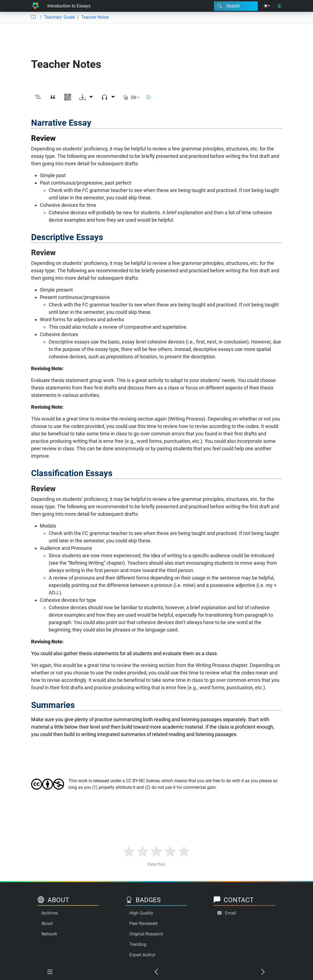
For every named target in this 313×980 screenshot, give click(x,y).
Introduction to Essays (69, 6)
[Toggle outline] (38, 98)
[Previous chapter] (156, 972)
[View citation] (53, 98)
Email (230, 913)
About (47, 923)
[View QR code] (68, 98)
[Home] (35, 6)
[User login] (279, 6)
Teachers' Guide (59, 17)
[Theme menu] (267, 6)
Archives (50, 913)
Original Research (146, 934)
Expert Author (142, 955)
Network (49, 934)
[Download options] (86, 98)
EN (134, 98)
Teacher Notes (95, 17)
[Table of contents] (33, 17)
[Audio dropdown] (108, 98)
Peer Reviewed (143, 923)
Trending (138, 944)
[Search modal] (236, 6)
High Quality (141, 913)
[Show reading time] (149, 97)
